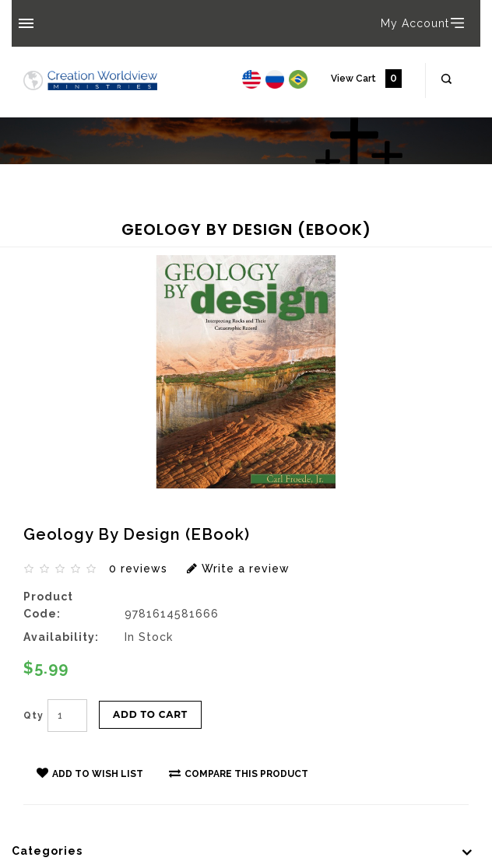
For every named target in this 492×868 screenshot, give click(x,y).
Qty (33, 716)
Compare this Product (239, 773)
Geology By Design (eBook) (119, 215)
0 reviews (138, 569)
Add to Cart (150, 714)
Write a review (238, 569)
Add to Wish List (90, 773)
